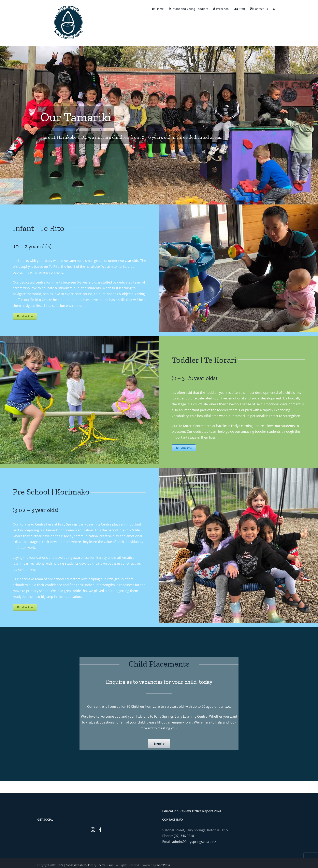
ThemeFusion (105, 865)
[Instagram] (93, 830)
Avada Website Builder (79, 865)
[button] (274, 9)
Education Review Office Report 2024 (192, 811)
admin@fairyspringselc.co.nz (194, 842)
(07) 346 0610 (184, 836)
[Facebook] (100, 830)
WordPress (163, 865)
